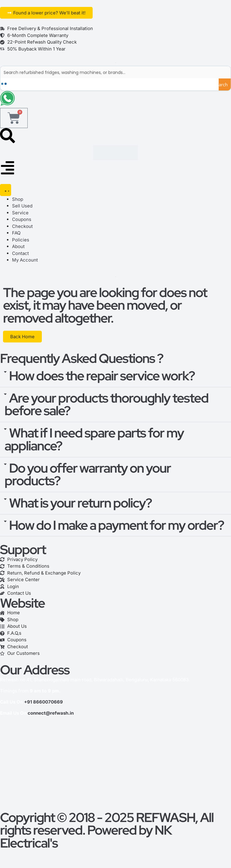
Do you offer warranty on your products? (88, 475)
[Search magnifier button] (225, 84)
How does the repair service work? (102, 376)
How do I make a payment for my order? (116, 526)
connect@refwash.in (51, 713)
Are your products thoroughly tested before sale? (106, 405)
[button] (115, 376)
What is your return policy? (80, 503)
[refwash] (115, 766)
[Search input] (116, 72)
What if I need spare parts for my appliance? (94, 440)
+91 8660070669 (43, 702)
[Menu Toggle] (6, 190)
